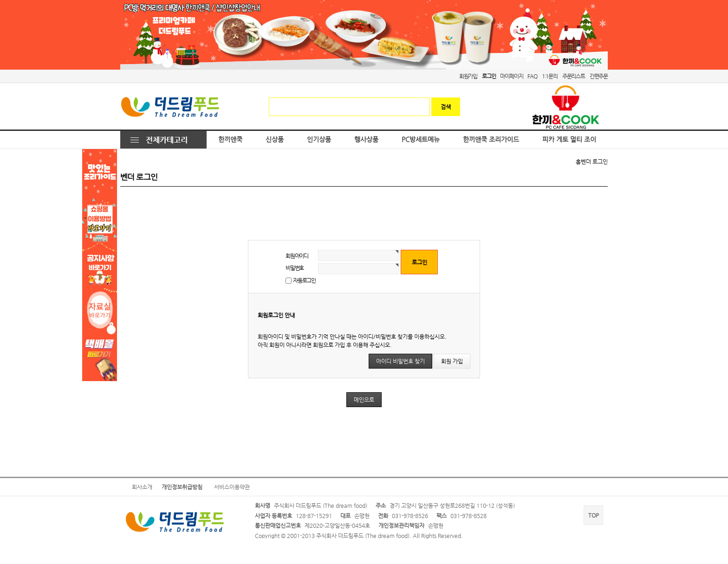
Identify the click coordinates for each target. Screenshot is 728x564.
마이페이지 (511, 76)
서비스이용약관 (232, 487)
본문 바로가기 (0, 0)
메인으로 (364, 400)
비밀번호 (295, 268)
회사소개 (142, 487)
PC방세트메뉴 (421, 139)
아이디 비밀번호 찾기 (400, 361)
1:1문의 (550, 76)
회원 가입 (452, 361)
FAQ (532, 76)
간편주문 (599, 76)
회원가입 (468, 76)
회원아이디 (297, 256)
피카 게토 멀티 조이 (569, 139)
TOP (594, 515)
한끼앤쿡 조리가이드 (491, 139)
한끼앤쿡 (230, 139)
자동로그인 (304, 280)
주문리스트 (574, 76)
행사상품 (366, 139)
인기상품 (319, 139)
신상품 (275, 139)
